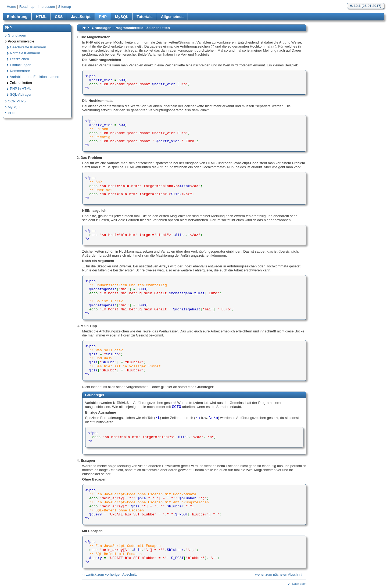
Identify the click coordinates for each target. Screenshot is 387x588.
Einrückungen (21, 65)
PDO (12, 113)
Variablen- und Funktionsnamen (35, 77)
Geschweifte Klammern (28, 47)
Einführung (17, 17)
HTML (41, 17)
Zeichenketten (21, 83)
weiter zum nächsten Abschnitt (279, 574)
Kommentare (20, 71)
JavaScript (81, 17)
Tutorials (144, 17)
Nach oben (299, 584)
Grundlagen (17, 35)
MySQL (122, 17)
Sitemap (64, 7)
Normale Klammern (25, 53)
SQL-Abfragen (21, 94)
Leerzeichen (19, 59)
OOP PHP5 (17, 101)
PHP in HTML (21, 89)
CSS (59, 17)
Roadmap (27, 7)
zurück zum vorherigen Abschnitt (112, 574)
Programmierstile (21, 41)
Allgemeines (172, 17)
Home (11, 7)
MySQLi (14, 107)
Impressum (46, 7)
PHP (103, 17)
